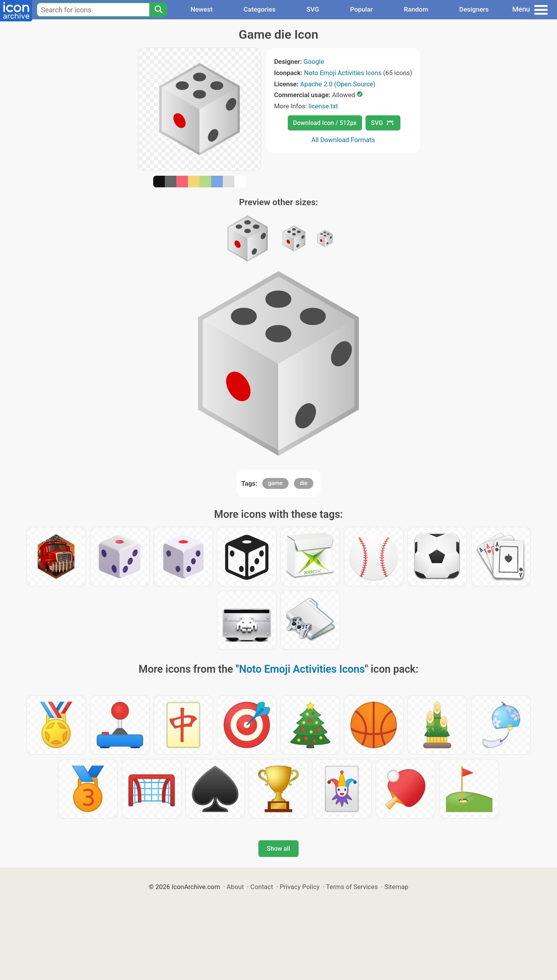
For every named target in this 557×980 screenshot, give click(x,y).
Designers (474, 9)
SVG (313, 9)
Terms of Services (352, 887)
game (275, 483)
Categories (260, 9)
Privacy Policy (300, 887)
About (235, 887)
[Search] (158, 10)
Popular (361, 9)
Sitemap (396, 887)
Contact (262, 887)
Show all (278, 849)
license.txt (323, 106)
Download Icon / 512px (325, 123)
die (304, 483)
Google (314, 62)
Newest (201, 9)
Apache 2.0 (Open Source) (338, 84)
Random (416, 9)
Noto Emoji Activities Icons (343, 73)
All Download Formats (343, 140)
